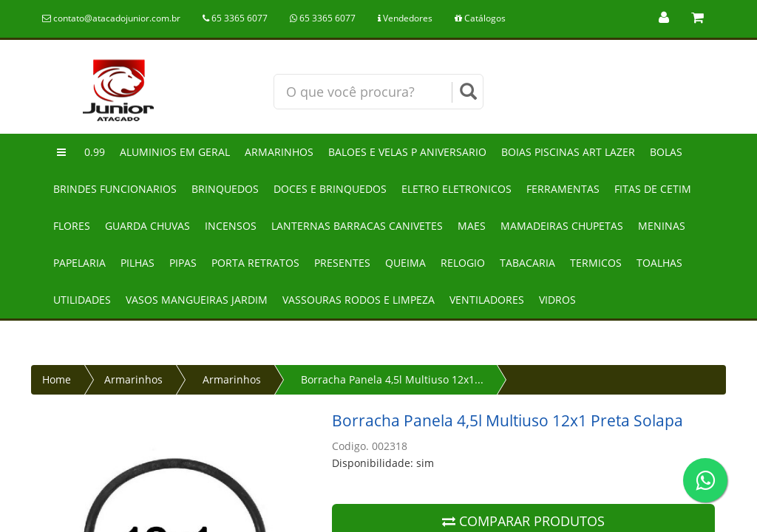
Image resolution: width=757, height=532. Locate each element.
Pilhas (138, 263)
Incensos (231, 226)
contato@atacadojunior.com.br (111, 18)
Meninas (662, 226)
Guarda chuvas (147, 226)
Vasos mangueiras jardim (197, 300)
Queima (405, 263)
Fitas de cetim (653, 189)
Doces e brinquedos (330, 189)
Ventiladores (487, 300)
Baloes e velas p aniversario (407, 152)
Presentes (342, 263)
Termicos (596, 263)
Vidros (557, 300)
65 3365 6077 (235, 18)
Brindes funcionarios (115, 189)
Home (57, 379)
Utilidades (82, 300)
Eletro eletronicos (456, 189)
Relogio (463, 263)
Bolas (666, 152)
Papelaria (79, 263)
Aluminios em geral (175, 152)
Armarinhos (279, 152)
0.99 (95, 152)
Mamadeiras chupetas (562, 226)
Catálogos (480, 18)
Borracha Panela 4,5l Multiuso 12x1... (392, 379)
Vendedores (405, 18)
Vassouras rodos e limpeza (359, 300)
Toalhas (659, 263)
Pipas (183, 263)
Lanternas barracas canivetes (357, 226)
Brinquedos (225, 189)
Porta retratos (255, 263)
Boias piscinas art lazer (568, 152)
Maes (472, 226)
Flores (72, 226)
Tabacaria (527, 263)
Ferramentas (563, 189)
